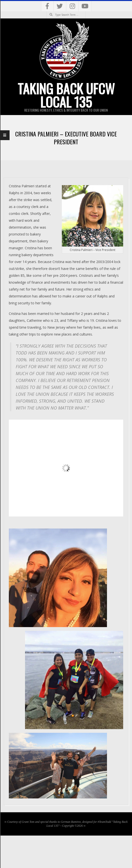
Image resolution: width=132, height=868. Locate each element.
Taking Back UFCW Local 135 (66, 95)
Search (46, 11)
